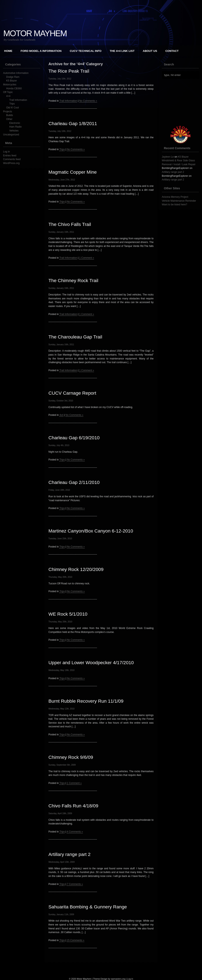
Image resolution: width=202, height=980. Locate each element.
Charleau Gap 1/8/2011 (73, 123)
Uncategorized (11, 135)
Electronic (15, 123)
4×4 (8, 96)
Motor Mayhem (35, 33)
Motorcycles (10, 85)
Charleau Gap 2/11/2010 (74, 482)
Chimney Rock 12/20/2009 (76, 569)
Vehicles (14, 131)
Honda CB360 (14, 88)
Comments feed (12, 159)
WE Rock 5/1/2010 (68, 614)
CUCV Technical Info (86, 51)
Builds (10, 115)
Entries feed (10, 156)
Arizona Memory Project (175, 197)
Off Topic (8, 92)
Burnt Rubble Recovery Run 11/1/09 (86, 701)
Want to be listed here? (174, 205)
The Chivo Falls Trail (70, 224)
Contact (172, 51)
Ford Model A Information (41, 51)
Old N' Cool (12, 108)
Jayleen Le (168, 157)
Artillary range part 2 (69, 854)
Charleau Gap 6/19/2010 (74, 438)
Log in (6, 152)
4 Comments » (75, 832)
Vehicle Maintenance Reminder (179, 201)
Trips (12, 104)
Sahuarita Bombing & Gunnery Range (88, 907)
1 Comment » (87, 258)
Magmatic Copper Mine (73, 172)
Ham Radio (15, 127)
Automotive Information (16, 73)
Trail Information (18, 100)
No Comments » (88, 101)
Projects (8, 112)
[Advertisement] (101, 968)
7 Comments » (75, 884)
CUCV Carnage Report (72, 393)
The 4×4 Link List (122, 51)
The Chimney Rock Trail (73, 280)
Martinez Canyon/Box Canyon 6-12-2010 (91, 531)
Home (8, 51)
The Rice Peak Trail (69, 71)
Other (9, 119)
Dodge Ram (13, 77)
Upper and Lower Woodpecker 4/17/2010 (91, 663)
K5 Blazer (12, 81)
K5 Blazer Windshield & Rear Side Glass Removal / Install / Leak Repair (179, 161)
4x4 (61, 415)
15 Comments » (76, 940)
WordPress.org (11, 163)
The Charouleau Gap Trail (75, 337)
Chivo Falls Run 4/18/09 (73, 806)
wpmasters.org (118, 979)
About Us (150, 51)
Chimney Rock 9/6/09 (71, 757)
